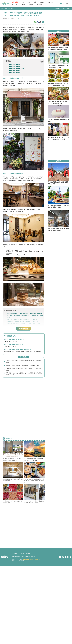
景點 (23, 2)
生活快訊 (23, 5)
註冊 (67, 4)
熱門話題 (32, 5)
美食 (29, 2)
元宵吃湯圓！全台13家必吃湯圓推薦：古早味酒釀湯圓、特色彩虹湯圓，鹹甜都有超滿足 (24, 374)
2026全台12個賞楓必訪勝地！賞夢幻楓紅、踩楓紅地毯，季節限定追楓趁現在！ (24, 369)
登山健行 (43, 2)
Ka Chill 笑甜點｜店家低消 (14, 65)
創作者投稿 (14, 554)
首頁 (2, 8)
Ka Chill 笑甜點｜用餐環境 (14, 67)
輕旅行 (5, 4)
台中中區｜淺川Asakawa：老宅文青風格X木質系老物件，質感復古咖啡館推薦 (24, 362)
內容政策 (28, 554)
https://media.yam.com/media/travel (31, 560)
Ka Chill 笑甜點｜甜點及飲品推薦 (15, 69)
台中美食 (11, 8)
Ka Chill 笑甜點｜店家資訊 (14, 73)
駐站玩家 (40, 5)
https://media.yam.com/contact (32, 561)
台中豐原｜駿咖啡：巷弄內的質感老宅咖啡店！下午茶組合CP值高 (23, 366)
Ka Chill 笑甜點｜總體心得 (14, 71)
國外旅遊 (15, 5)
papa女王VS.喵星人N (20, 19)
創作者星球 (16, 2)
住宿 (36, 2)
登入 (64, 4)
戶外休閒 (51, 2)
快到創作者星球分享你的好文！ (63, 8)
